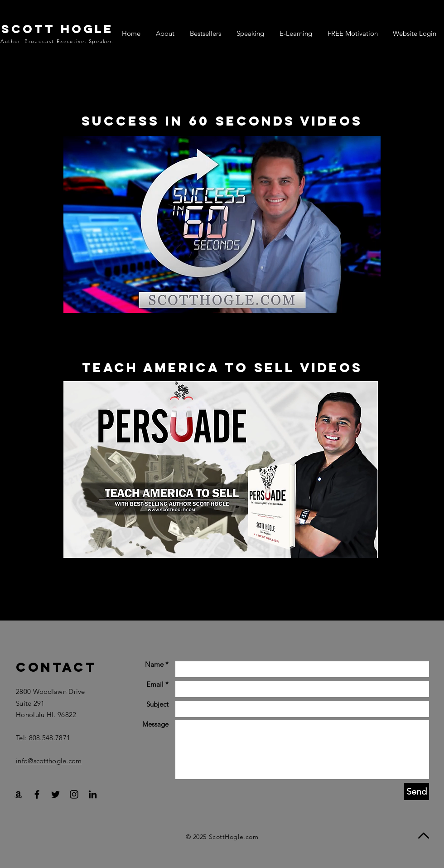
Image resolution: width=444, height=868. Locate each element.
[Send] (417, 791)
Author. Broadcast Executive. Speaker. (57, 41)
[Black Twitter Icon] (55, 794)
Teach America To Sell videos (222, 368)
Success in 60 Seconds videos (222, 121)
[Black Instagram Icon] (74, 794)
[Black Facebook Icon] (37, 794)
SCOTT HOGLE (57, 29)
